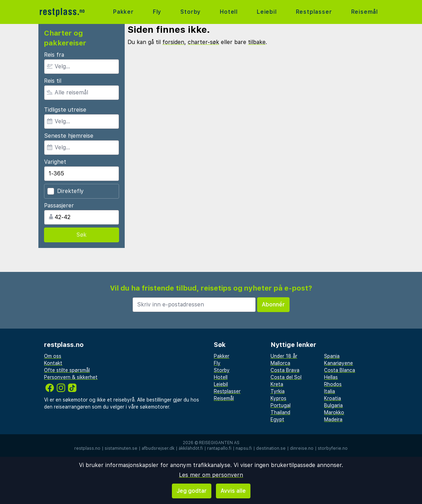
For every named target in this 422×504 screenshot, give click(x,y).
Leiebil (267, 12)
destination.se (271, 448)
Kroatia (333, 398)
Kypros (278, 398)
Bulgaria (333, 405)
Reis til (53, 81)
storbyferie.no (333, 448)
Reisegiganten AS (219, 443)
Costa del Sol (286, 377)
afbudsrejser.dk (158, 448)
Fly (157, 12)
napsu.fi (244, 448)
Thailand (280, 412)
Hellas (331, 377)
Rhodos (333, 384)
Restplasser (314, 12)
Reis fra (54, 55)
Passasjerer (59, 206)
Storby (191, 12)
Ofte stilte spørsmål (67, 370)
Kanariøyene (339, 363)
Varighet (55, 162)
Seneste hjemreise (69, 136)
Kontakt (53, 363)
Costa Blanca (340, 370)
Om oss (53, 356)
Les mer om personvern (211, 475)
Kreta (277, 384)
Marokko (334, 412)
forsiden (173, 42)
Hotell (229, 12)
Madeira (333, 419)
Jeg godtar (192, 491)
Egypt (277, 419)
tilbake (257, 42)
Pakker (123, 12)
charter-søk (203, 42)
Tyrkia (278, 391)
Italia (330, 391)
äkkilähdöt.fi (191, 448)
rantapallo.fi (219, 448)
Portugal (281, 405)
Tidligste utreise (65, 110)
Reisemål (365, 12)
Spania (332, 356)
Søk (82, 235)
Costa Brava (285, 370)
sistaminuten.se (121, 448)
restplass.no (87, 448)
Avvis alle (233, 491)
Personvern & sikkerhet (71, 377)
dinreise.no (302, 448)
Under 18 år (284, 356)
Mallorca (280, 363)
